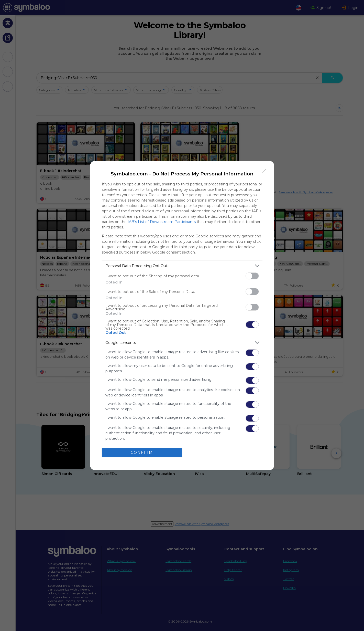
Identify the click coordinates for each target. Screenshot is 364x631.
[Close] (264, 171)
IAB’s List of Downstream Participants (162, 222)
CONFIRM (142, 453)
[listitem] (182, 266)
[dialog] (182, 315)
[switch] (252, 276)
